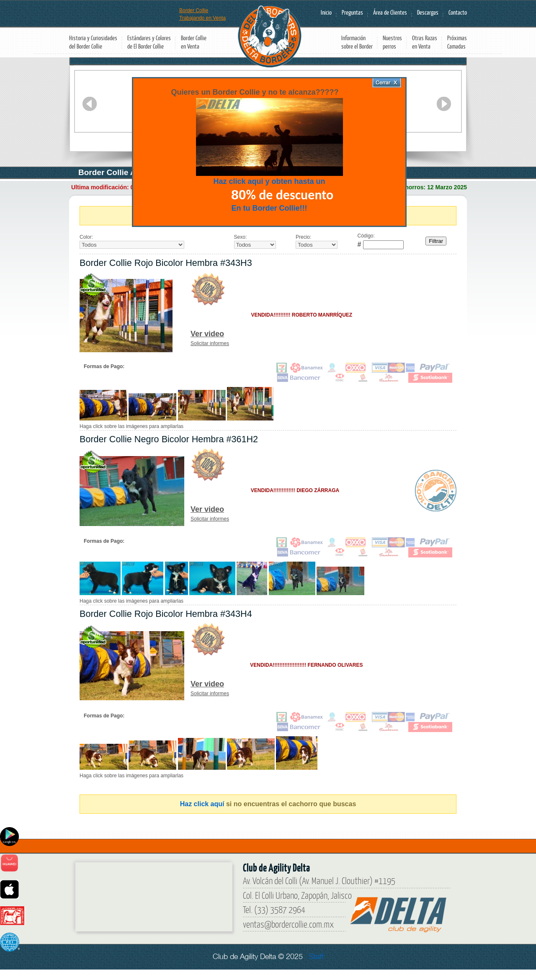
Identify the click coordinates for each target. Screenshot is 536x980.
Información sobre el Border (357, 42)
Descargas (428, 12)
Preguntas (352, 12)
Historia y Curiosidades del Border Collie (93, 42)
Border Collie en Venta (194, 42)
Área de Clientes (390, 12)
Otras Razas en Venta (425, 42)
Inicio (326, 12)
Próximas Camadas (457, 42)
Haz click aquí (202, 804)
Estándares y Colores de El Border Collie (149, 42)
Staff (316, 956)
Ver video (207, 334)
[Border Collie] (138, 894)
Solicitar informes (210, 343)
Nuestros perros (392, 42)
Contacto (458, 12)
